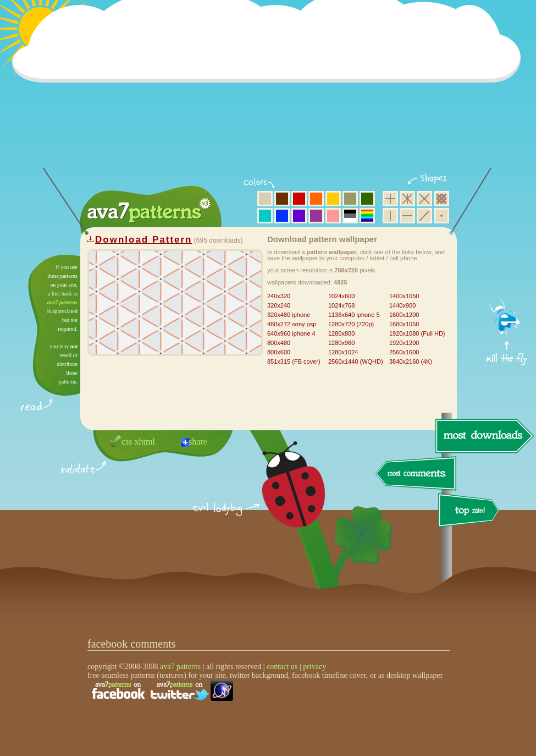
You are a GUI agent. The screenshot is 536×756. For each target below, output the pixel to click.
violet (299, 216)
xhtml (145, 442)
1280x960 (341, 343)
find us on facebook (118, 691)
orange (316, 199)
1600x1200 (404, 315)
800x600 (279, 352)
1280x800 (341, 333)
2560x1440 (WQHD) (356, 361)
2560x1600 (404, 352)
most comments (416, 474)
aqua (265, 216)
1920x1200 (404, 343)
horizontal (407, 216)
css (127, 442)
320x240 (279, 305)
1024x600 (341, 296)
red (299, 199)
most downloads (483, 436)
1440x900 (402, 305)
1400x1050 (404, 296)
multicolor (367, 216)
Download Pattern (144, 240)
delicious (283, 497)
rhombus (424, 199)
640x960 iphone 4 (291, 333)
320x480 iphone (289, 315)
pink (333, 216)
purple (316, 216)
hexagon (407, 199)
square (390, 199)
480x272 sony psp (292, 324)
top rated (471, 512)
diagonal (424, 216)
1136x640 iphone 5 (354, 315)
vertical (390, 216)
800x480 (279, 343)
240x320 (279, 296)
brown (282, 199)
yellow (333, 199)
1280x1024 (343, 352)
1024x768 (341, 305)
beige (265, 199)
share (198, 442)
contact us (282, 667)
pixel (441, 199)
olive (350, 199)
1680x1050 (404, 324)
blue (282, 216)
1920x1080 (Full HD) (417, 333)
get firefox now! (507, 259)
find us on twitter (180, 691)
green (367, 199)
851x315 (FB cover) (294, 361)
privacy (314, 667)
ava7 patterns (62, 302)
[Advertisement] (270, 91)
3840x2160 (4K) (411, 361)
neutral (350, 216)
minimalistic (441, 216)
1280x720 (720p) (351, 324)
